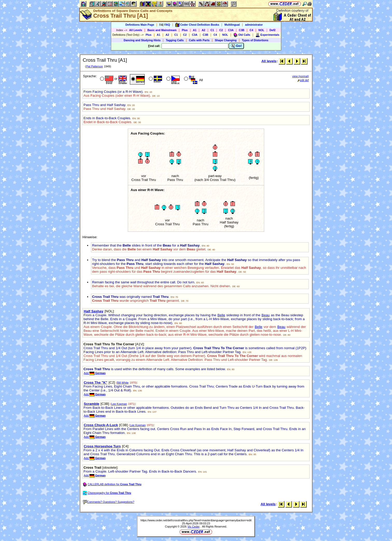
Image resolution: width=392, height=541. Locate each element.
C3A (231, 30)
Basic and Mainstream (162, 30)
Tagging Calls (175, 40)
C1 (212, 30)
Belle (221, 315)
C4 (251, 30)
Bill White (123, 383)
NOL (261, 30)
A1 (195, 30)
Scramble (92, 404)
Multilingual (232, 25)
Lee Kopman (119, 404)
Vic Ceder (194, 526)
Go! (236, 46)
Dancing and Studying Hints (142, 40)
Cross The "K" (96, 382)
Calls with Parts (199, 40)
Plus (185, 30)
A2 (204, 30)
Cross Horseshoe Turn (102, 446)
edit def (303, 80)
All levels (269, 61)
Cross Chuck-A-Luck (101, 425)
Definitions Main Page (140, 25)
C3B (241, 30)
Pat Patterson (94, 66)
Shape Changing (226, 40)
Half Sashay (94, 311)
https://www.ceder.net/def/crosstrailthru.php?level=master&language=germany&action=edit (196, 520)
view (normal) (300, 76)
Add (95, 373)
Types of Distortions (255, 40)
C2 (221, 30)
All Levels (136, 30)
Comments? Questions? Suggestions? (109, 502)
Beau (266, 315)
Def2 (273, 30)
